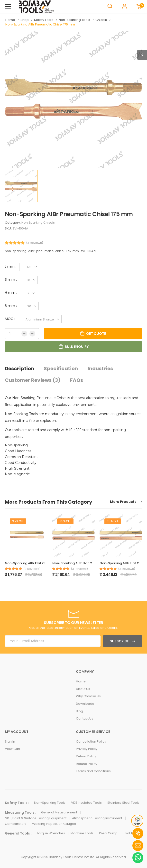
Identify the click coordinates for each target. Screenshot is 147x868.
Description (19, 368)
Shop (25, 20)
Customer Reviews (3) (33, 380)
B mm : (12, 306)
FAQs (77, 380)
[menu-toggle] (8, 7)
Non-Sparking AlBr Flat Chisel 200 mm (83, 563)
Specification (61, 368)
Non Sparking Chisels (38, 223)
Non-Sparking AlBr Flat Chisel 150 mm (35, 563)
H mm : (12, 293)
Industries (100, 368)
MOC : (11, 319)
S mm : (12, 279)
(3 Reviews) (35, 243)
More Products (124, 502)
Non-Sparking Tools (75, 20)
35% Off (18, 521)
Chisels (101, 20)
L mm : (12, 266)
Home (11, 20)
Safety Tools (44, 20)
